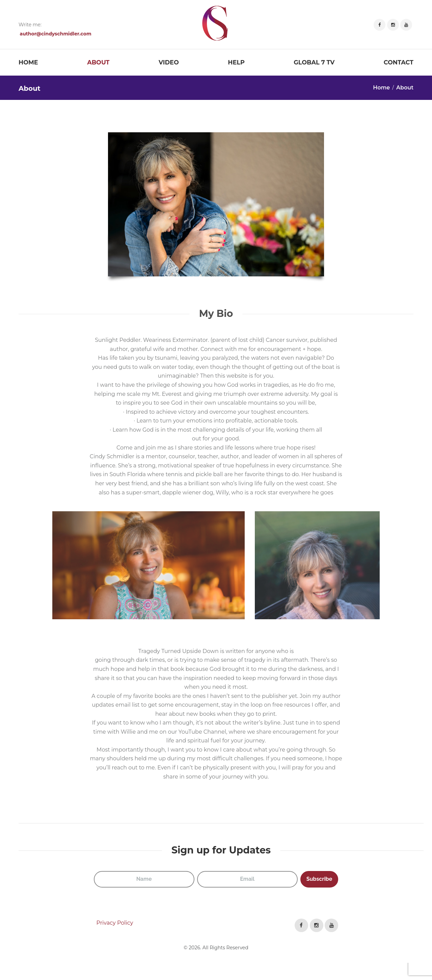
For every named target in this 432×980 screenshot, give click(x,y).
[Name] (144, 879)
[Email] (247, 879)
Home (381, 88)
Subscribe (319, 879)
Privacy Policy (115, 923)
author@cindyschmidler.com (56, 34)
